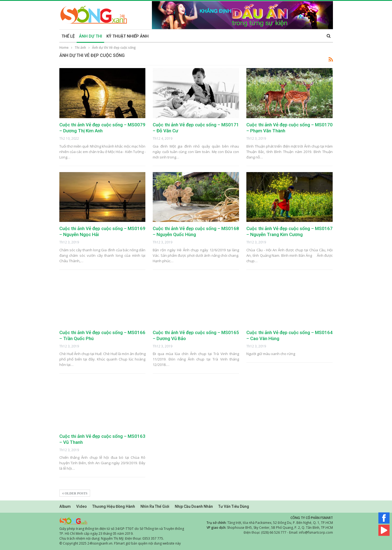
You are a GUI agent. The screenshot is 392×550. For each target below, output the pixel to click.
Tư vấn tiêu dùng (234, 506)
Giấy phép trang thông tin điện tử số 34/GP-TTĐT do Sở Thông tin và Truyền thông (122, 529)
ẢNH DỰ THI (91, 36)
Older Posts (75, 493)
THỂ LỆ (68, 36)
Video (82, 506)
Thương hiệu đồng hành (114, 506)
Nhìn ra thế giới (155, 506)
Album (65, 506)
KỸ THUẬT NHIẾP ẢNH (128, 36)
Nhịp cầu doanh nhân (194, 506)
